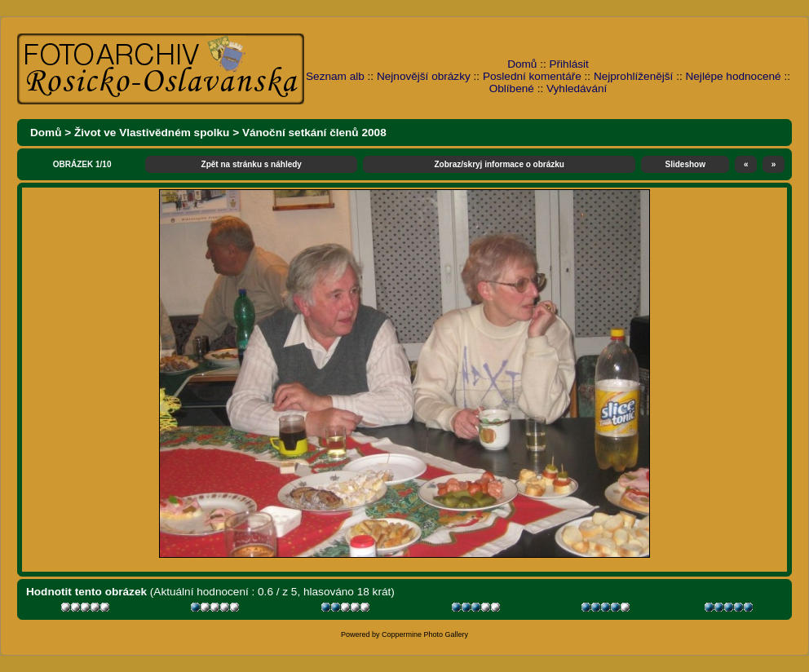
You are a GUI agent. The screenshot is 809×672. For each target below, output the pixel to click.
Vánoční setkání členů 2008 (314, 133)
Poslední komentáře (532, 76)
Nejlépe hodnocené (733, 76)
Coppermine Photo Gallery (425, 634)
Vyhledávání (577, 88)
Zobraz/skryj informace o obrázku (499, 164)
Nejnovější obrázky (424, 76)
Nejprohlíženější (633, 76)
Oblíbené (512, 88)
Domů (522, 64)
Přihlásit (569, 64)
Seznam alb (335, 76)
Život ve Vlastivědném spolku (152, 133)
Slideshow (685, 164)
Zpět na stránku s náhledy (252, 164)
